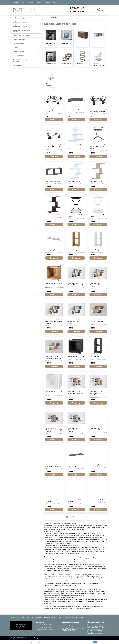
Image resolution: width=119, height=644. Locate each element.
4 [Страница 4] (77, 517)
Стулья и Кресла (19, 44)
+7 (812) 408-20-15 (77, 8)
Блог (60, 617)
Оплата (23, 2)
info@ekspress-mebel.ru (46, 630)
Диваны (16, 48)
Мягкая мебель (19, 52)
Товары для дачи (20, 56)
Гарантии (47, 2)
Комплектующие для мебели (21, 61)
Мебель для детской (21, 36)
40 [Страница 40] (83, 517)
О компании (15, 2)
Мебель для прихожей (22, 18)
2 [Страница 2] (70, 517)
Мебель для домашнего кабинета (22, 31)
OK (95, 642)
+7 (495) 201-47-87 (77, 11)
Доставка (30, 2)
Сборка (54, 2)
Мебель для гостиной (21, 22)
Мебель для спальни (21, 26)
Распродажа (18, 65)
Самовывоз (39, 2)
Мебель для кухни (20, 40)
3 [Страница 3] (74, 517)
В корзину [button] (54, 120)
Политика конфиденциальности (73, 617)
